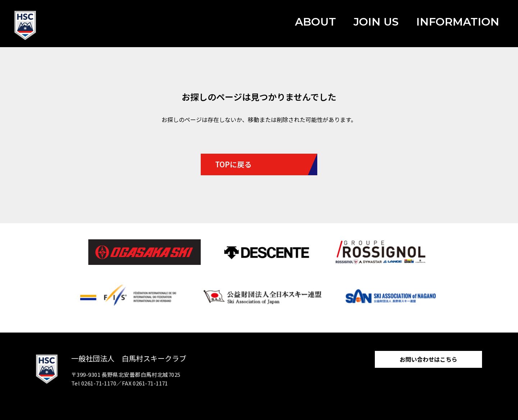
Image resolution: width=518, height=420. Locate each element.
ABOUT (315, 22)
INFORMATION (458, 22)
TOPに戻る (233, 164)
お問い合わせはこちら (428, 359)
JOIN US (376, 22)
